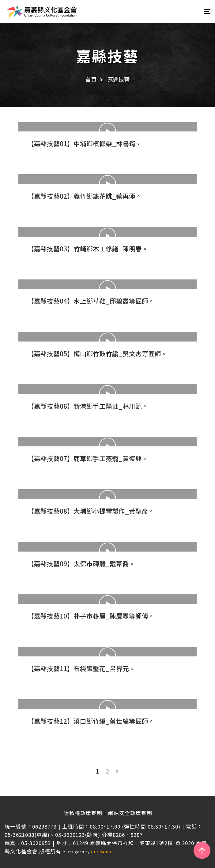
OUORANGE (102, 852)
